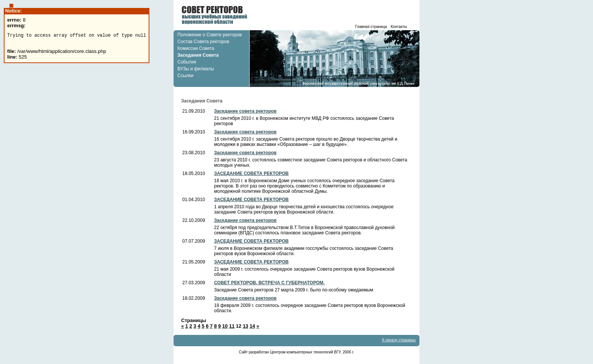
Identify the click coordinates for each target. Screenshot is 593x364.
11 (232, 326)
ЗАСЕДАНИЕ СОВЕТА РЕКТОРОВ (251, 173)
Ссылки (185, 76)
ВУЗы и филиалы (196, 69)
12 (239, 326)
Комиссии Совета (196, 48)
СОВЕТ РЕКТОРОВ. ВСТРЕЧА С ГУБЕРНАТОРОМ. (269, 283)
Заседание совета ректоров (245, 111)
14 (252, 326)
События (187, 62)
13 (245, 326)
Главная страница (371, 27)
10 (225, 326)
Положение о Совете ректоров (210, 35)
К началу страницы (399, 340)
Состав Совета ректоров (203, 42)
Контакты (399, 27)
